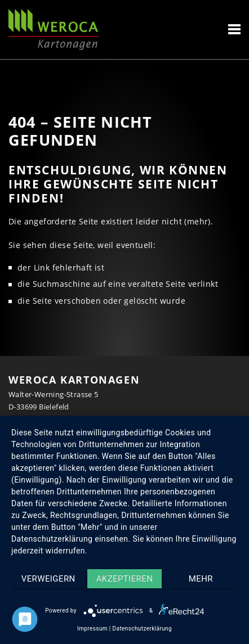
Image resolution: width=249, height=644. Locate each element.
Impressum (92, 629)
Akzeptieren (125, 579)
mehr (201, 579)
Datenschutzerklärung (142, 629)
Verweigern (48, 579)
